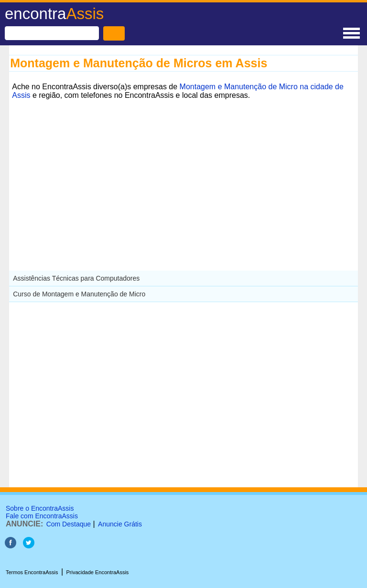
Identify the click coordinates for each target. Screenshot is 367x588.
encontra (54, 14)
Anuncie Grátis (120, 524)
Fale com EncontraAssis (42, 516)
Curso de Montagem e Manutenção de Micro (79, 294)
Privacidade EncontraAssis (97, 572)
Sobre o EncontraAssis (40, 508)
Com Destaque (69, 524)
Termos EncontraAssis (32, 572)
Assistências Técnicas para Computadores (76, 278)
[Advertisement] (183, 169)
